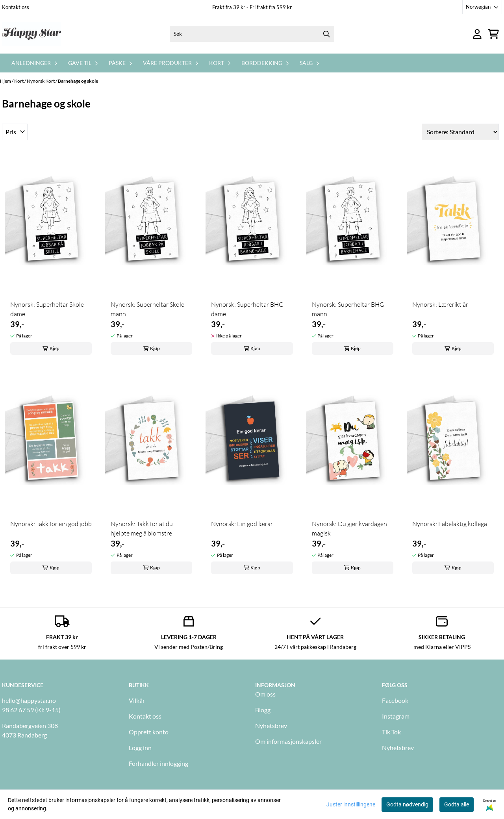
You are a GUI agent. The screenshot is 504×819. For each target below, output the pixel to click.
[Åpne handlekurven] (493, 34)
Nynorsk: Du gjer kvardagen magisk (349, 528)
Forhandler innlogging (158, 763)
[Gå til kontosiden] (477, 34)
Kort (19, 81)
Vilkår (137, 700)
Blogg (263, 710)
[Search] (326, 34)
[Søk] (252, 34)
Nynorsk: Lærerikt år (440, 304)
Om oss (265, 694)
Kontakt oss (16, 7)
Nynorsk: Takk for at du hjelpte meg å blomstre (142, 528)
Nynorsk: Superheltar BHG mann (348, 309)
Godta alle (457, 804)
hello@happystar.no (29, 700)
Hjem (6, 81)
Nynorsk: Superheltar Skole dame (47, 309)
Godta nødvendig (407, 804)
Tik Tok (391, 732)
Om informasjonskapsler (288, 741)
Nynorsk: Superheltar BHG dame (247, 309)
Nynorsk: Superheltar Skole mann (147, 309)
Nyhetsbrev (271, 725)
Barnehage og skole (78, 81)
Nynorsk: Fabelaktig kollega (450, 524)
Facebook (395, 700)
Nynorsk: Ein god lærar (242, 524)
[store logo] (31, 34)
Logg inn (140, 748)
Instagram (396, 716)
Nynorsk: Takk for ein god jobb (51, 524)
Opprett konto (149, 732)
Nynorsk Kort (41, 81)
